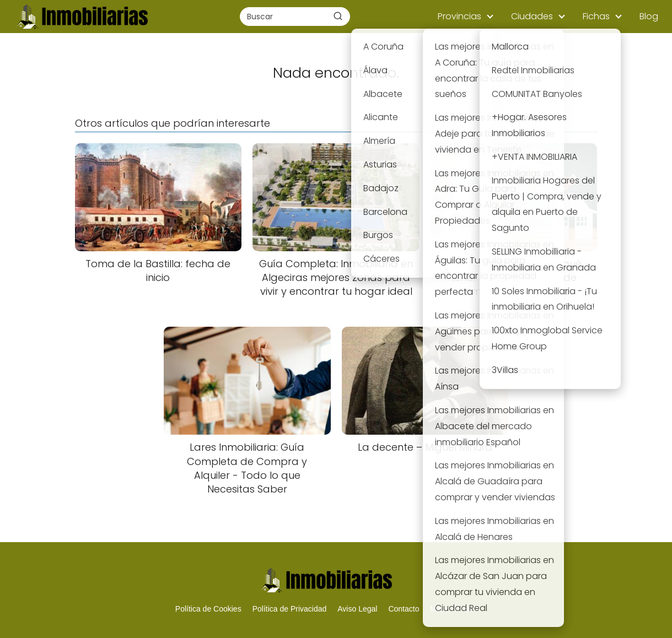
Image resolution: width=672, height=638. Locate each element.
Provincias (459, 16)
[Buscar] (338, 16)
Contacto (404, 609)
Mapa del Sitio (455, 609)
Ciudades (532, 16)
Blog (649, 16)
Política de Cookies (208, 609)
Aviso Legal (357, 609)
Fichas (596, 16)
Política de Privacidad (290, 609)
